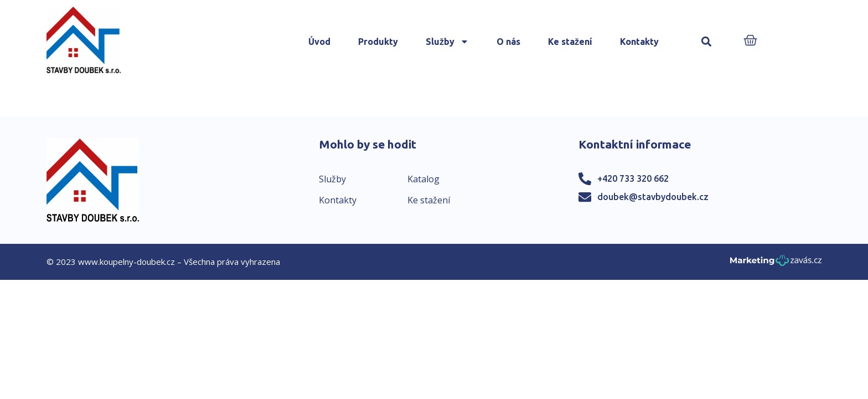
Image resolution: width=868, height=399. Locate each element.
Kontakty (639, 42)
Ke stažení (570, 42)
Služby (447, 42)
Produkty (378, 42)
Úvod (319, 42)
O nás (508, 42)
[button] (707, 42)
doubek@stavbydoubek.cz (653, 197)
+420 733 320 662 (633, 178)
